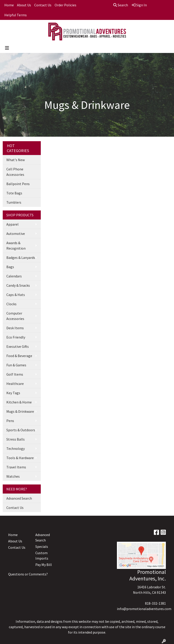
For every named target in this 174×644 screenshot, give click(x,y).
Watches (13, 476)
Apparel (12, 224)
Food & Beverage (19, 356)
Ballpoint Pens (18, 184)
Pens (10, 421)
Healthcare (15, 384)
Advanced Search (19, 498)
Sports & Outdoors (21, 430)
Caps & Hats (16, 295)
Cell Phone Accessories (15, 172)
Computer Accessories (15, 316)
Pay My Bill (44, 565)
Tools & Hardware (20, 458)
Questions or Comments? (28, 574)
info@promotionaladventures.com (144, 609)
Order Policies (65, 5)
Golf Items (15, 374)
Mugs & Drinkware (20, 411)
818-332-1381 (155, 603)
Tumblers (14, 202)
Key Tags (13, 393)
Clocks (11, 304)
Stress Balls (16, 439)
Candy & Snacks (18, 285)
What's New (16, 160)
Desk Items (15, 328)
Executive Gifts (18, 346)
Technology (16, 448)
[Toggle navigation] (7, 48)
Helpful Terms (16, 15)
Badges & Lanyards (21, 258)
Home (9, 5)
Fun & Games (16, 365)
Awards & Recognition (16, 246)
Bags (10, 267)
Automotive (16, 234)
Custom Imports (42, 556)
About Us (24, 5)
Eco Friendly (16, 337)
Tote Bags (14, 193)
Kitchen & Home (19, 402)
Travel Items (16, 467)
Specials (42, 546)
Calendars (14, 276)
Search (121, 5)
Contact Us (43, 5)
